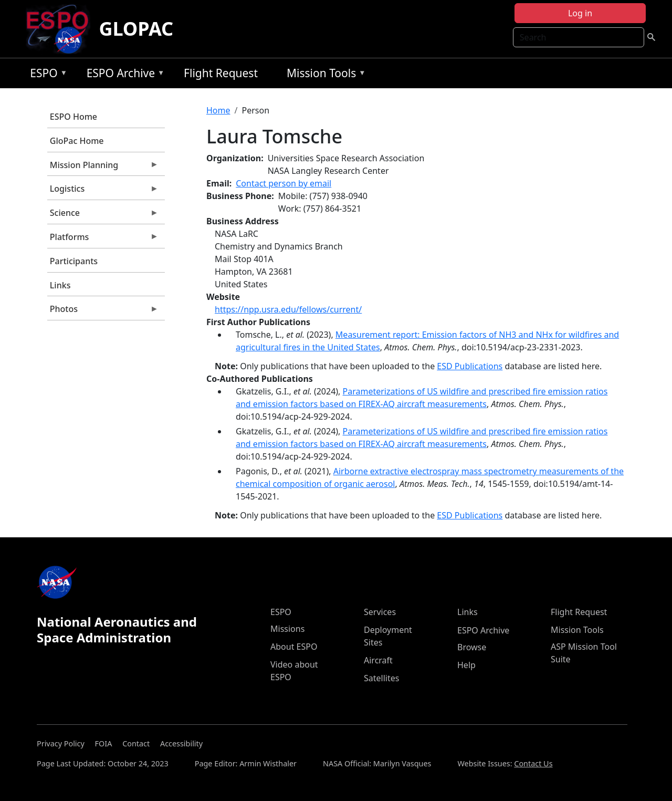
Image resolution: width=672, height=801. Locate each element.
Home (218, 110)
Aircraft (378, 660)
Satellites (381, 678)
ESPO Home (73, 117)
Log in (580, 13)
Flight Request (221, 73)
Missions (287, 629)
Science (103, 215)
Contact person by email (283, 183)
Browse (472, 647)
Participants (74, 261)
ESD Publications (470, 366)
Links (60, 285)
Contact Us (533, 763)
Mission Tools (324, 75)
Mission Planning (103, 168)
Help (466, 665)
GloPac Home (77, 141)
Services (380, 612)
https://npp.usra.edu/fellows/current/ (288, 309)
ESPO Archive (123, 75)
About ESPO (294, 647)
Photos (103, 311)
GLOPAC (136, 29)
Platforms (103, 240)
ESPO (46, 75)
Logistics (103, 191)
